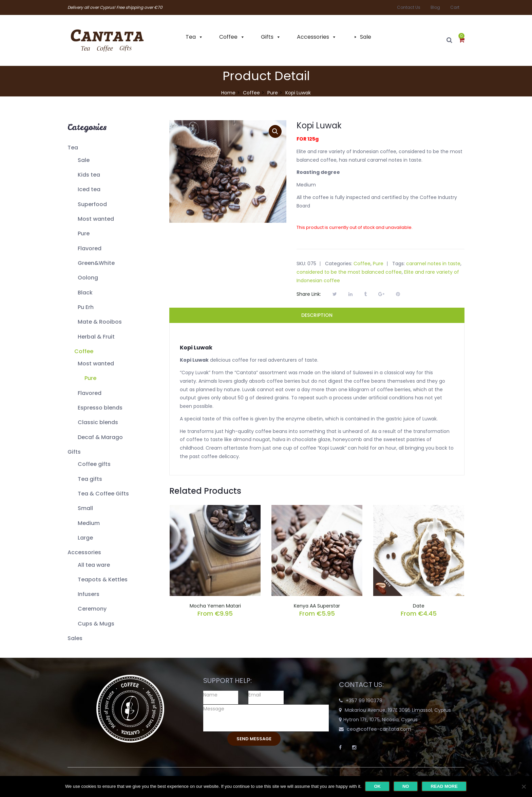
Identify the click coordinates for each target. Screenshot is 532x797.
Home (228, 93)
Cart (455, 7)
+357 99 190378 (364, 701)
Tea (191, 37)
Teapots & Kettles (103, 579)
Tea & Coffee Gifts (103, 494)
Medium (89, 523)
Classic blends (98, 422)
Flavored (90, 248)
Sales (75, 638)
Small (85, 508)
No (406, 786)
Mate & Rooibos (100, 322)
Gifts (267, 37)
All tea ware (94, 565)
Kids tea (89, 175)
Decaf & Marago (100, 437)
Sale (366, 37)
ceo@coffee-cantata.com (379, 729)
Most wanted (96, 219)
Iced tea (89, 189)
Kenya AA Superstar (317, 606)
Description (317, 315)
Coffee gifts (94, 464)
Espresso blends (100, 408)
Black (85, 293)
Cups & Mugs (96, 624)
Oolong (88, 278)
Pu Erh (86, 307)
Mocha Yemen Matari (215, 606)
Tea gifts (90, 479)
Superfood (92, 204)
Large (85, 538)
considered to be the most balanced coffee (349, 272)
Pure (273, 93)
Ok (377, 786)
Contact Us (409, 7)
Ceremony (92, 609)
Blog (435, 7)
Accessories (313, 37)
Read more (444, 786)
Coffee (228, 37)
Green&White (96, 263)
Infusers (89, 594)
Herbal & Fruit (96, 337)
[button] (462, 40)
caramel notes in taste (433, 264)
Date (419, 606)
